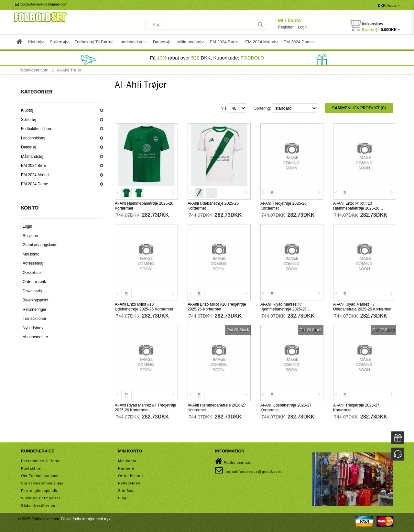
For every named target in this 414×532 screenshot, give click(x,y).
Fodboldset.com (234, 461)
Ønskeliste (32, 273)
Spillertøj (29, 120)
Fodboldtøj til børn (37, 129)
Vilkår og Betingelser (41, 497)
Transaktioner (34, 319)
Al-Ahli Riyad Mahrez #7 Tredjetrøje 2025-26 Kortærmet (145, 407)
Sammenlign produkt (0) (359, 108)
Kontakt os (31, 468)
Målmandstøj (32, 157)
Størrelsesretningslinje (42, 483)
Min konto (289, 20)
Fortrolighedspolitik (39, 490)
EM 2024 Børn (33, 166)
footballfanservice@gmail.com (41, 4)
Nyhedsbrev (33, 328)
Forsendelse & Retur (40, 460)
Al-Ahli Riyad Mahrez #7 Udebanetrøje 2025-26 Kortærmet (362, 306)
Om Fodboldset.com (40, 475)
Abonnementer (35, 337)
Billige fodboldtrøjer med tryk (86, 518)
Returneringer (34, 309)
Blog (122, 497)
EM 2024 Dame (34, 184)
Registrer (286, 27)
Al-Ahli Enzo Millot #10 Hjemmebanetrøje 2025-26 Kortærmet (356, 208)
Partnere (126, 468)
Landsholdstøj (33, 138)
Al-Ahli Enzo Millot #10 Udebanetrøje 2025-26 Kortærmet (144, 306)
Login (303, 27)
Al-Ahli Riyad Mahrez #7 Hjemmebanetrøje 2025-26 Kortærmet (283, 309)
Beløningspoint (35, 300)
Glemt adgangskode (40, 245)
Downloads (32, 291)
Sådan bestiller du (38, 505)
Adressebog (33, 263)
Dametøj (28, 147)
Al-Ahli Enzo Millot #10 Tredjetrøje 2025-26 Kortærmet (217, 306)
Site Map (126, 490)
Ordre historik (34, 282)
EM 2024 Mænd (35, 175)
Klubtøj (27, 110)
